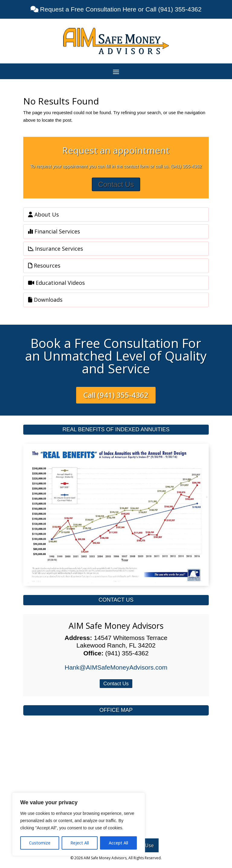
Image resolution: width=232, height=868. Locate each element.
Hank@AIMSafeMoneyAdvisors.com (116, 667)
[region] (79, 824)
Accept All (118, 843)
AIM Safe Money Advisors (116, 626)
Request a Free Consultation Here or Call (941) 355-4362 (120, 9)
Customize (40, 843)
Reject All (80, 843)
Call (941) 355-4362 (116, 395)
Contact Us (116, 184)
